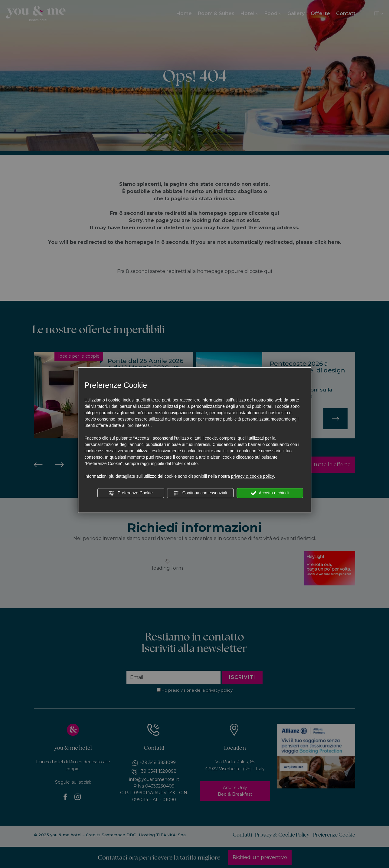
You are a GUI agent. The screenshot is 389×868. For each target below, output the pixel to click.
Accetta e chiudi (270, 493)
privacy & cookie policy (253, 476)
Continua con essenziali (200, 493)
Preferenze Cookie (131, 493)
